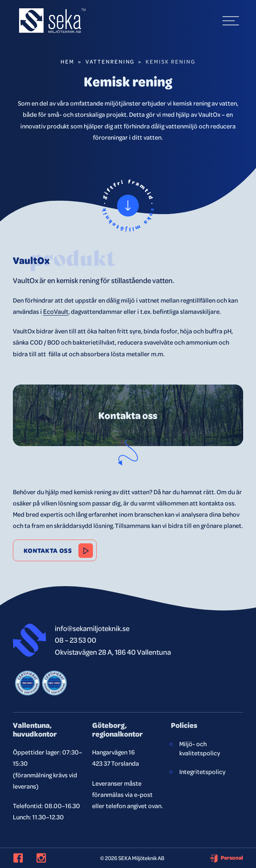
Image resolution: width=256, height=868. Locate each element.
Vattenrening (110, 61)
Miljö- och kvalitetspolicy (200, 748)
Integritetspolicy (202, 772)
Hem (67, 61)
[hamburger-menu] (231, 21)
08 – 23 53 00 (76, 640)
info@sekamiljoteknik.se (92, 628)
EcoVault (56, 311)
